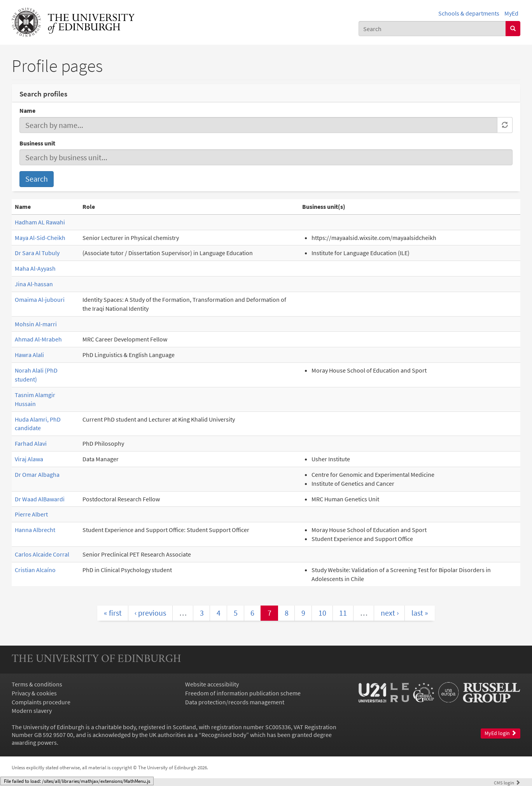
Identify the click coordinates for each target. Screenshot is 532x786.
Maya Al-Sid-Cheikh (40, 238)
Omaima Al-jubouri (40, 299)
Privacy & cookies (34, 693)
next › (390, 613)
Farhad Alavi (31, 443)
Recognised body (224, 735)
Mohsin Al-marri (36, 324)
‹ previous (150, 613)
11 (343, 613)
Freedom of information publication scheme (243, 693)
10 (322, 613)
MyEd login (500, 733)
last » (420, 613)
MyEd (511, 13)
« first (113, 613)
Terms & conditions (37, 684)
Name (27, 110)
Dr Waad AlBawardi (40, 499)
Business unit (37, 143)
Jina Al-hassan (34, 284)
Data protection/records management (235, 702)
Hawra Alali (29, 355)
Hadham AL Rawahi (40, 222)
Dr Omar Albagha (37, 474)
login (507, 782)
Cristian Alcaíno (35, 570)
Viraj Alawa (29, 459)
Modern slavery (32, 711)
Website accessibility (212, 684)
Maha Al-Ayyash (35, 268)
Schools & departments (469, 13)
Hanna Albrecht (35, 530)
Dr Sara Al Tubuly (37, 253)
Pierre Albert (31, 514)
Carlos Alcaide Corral (42, 554)
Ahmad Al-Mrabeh (38, 339)
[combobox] (432, 29)
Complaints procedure (41, 702)
